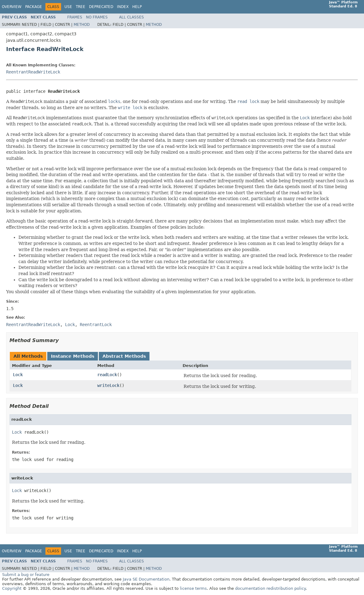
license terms (193, 588)
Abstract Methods (124, 356)
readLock (107, 375)
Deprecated (101, 7)
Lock (18, 375)
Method (82, 25)
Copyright (12, 588)
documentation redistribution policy (270, 588)
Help (137, 7)
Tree (81, 7)
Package (34, 7)
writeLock (108, 385)
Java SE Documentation (146, 579)
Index (123, 7)
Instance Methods (73, 356)
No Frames (97, 17)
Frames (75, 17)
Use (68, 7)
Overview (12, 7)
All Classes (132, 17)
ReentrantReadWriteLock (33, 72)
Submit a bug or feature (26, 575)
